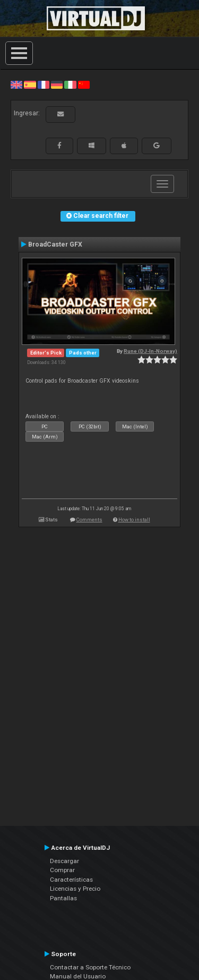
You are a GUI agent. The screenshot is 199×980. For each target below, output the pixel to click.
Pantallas (63, 898)
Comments (89, 519)
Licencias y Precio (75, 889)
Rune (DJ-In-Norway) (150, 351)
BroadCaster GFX (55, 244)
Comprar (62, 870)
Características (71, 880)
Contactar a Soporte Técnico (90, 967)
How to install (134, 519)
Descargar (64, 861)
